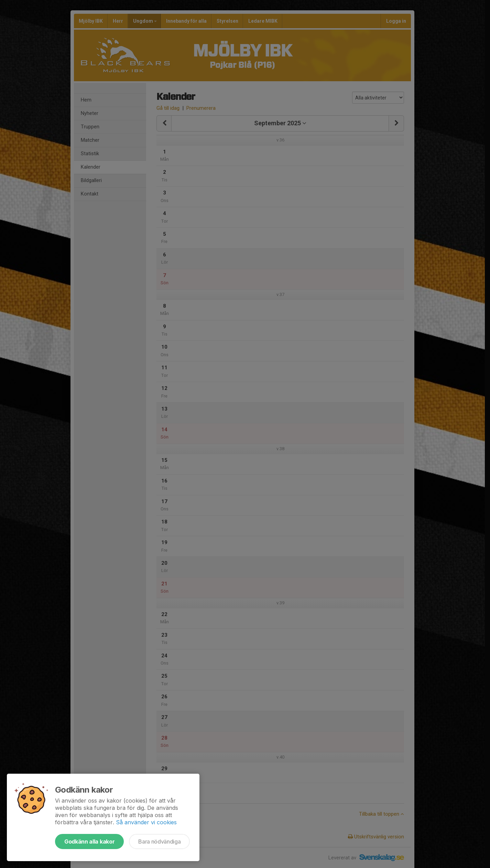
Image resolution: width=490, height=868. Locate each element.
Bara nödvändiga (159, 841)
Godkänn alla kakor (89, 841)
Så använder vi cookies (146, 822)
